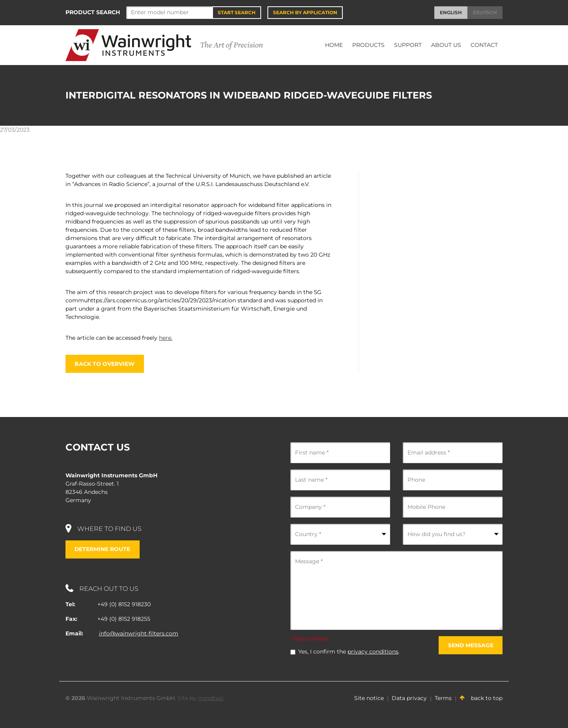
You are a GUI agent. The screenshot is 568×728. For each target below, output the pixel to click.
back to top (481, 698)
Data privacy (409, 698)
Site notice (369, 698)
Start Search (237, 12)
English (451, 12)
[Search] (169, 13)
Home (334, 45)
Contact (484, 45)
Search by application (305, 12)
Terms (443, 698)
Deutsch (485, 12)
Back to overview (105, 364)
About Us (446, 45)
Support (408, 45)
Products (368, 45)
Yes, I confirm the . (349, 652)
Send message (470, 645)
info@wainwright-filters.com (139, 634)
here (166, 338)
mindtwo (211, 698)
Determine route (103, 549)
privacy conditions (373, 652)
